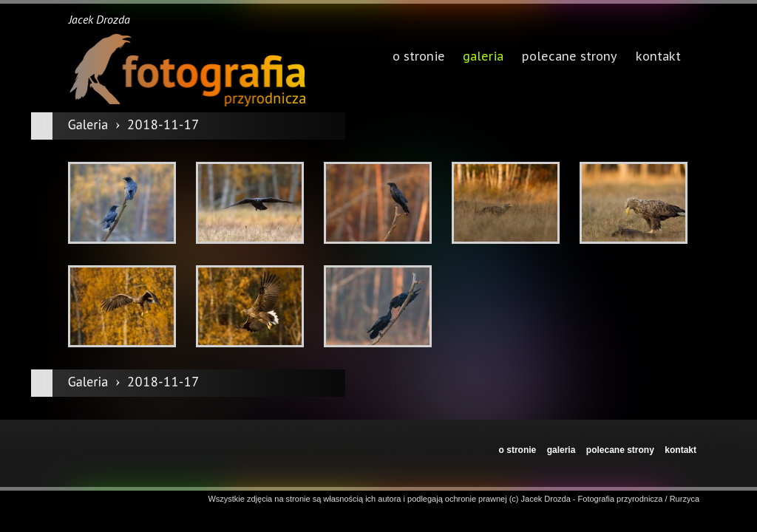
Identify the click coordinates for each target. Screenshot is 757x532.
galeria (483, 58)
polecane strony (620, 450)
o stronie (518, 450)
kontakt (680, 450)
